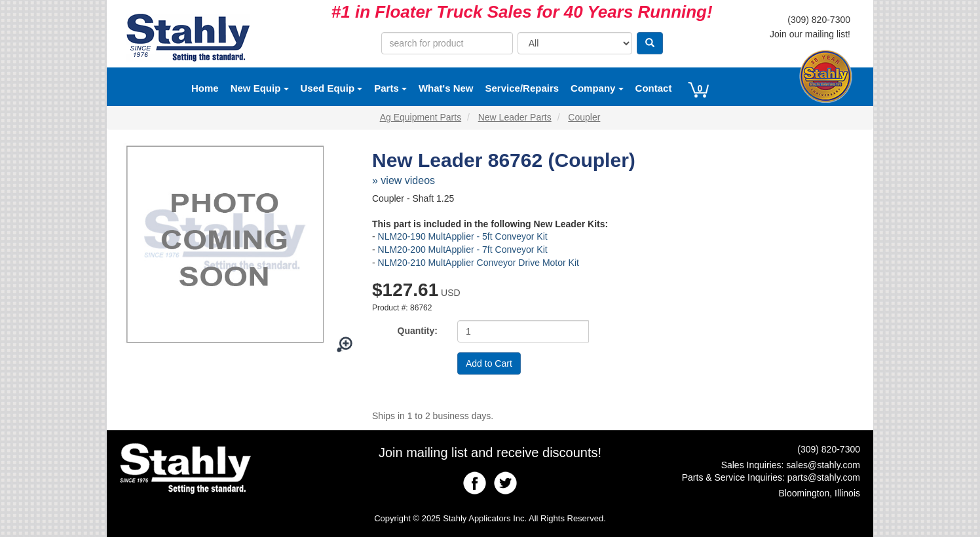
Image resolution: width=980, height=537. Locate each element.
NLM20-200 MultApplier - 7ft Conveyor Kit (463, 250)
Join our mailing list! (810, 34)
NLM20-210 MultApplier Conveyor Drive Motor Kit (479, 263)
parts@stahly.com (824, 477)
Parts (390, 88)
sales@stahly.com (823, 465)
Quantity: (418, 331)
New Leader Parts (515, 117)
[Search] (650, 43)
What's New (446, 88)
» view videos (404, 180)
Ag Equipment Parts (421, 117)
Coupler (584, 117)
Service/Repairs (522, 88)
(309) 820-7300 (819, 20)
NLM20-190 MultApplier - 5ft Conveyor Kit (463, 236)
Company (597, 88)
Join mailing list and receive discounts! (490, 453)
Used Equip (332, 88)
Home (205, 88)
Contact (654, 88)
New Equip (260, 88)
